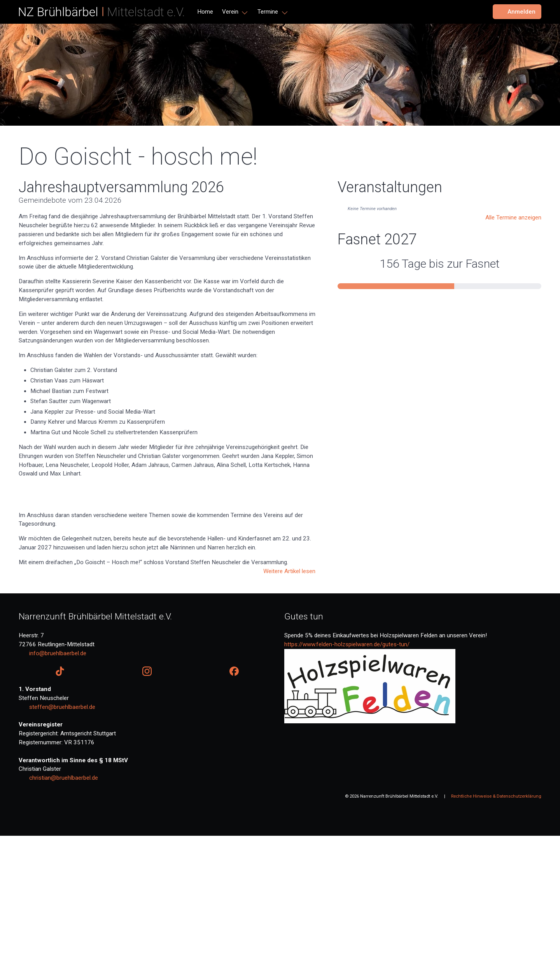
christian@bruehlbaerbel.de (64, 919)
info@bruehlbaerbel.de (58, 795)
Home (205, 12)
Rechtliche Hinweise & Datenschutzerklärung (496, 937)
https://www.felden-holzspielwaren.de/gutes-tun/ (347, 786)
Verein (230, 12)
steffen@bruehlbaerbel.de (62, 848)
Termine (268, 12)
